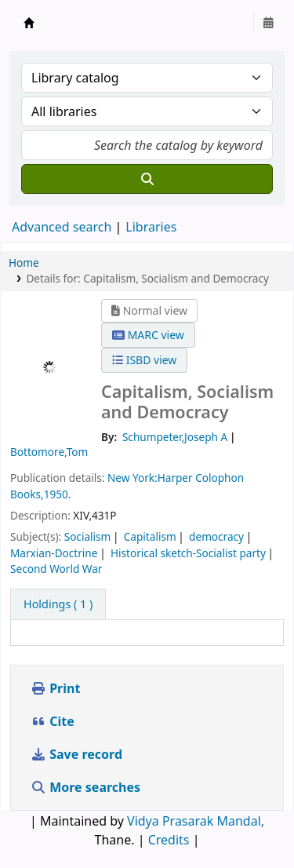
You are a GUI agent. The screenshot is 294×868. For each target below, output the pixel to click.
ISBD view (144, 360)
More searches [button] (87, 787)
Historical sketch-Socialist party (188, 553)
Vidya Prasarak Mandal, (196, 821)
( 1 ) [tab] (58, 604)
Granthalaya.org (29, 23)
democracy (216, 536)
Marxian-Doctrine (54, 553)
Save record (78, 754)
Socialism (88, 536)
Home (24, 263)
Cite (53, 721)
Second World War (56, 569)
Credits (169, 840)
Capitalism (150, 536)
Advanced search (62, 227)
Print (55, 688)
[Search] (147, 179)
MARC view (148, 335)
